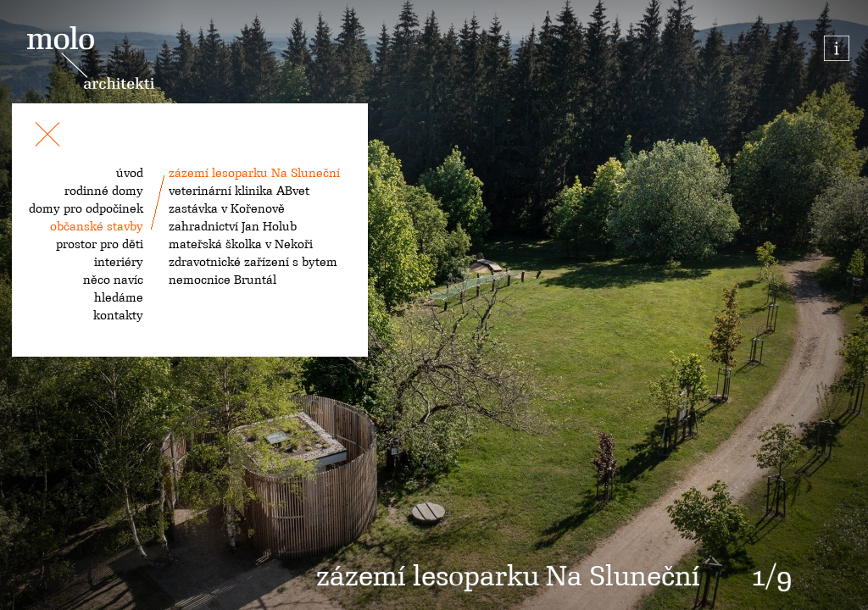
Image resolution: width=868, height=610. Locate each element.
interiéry (119, 262)
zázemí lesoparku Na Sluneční (254, 173)
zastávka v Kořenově (227, 208)
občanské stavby (97, 226)
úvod (130, 173)
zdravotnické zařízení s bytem (253, 262)
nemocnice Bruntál (223, 280)
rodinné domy (104, 191)
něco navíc (113, 280)
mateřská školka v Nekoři (241, 244)
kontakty (118, 315)
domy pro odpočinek (86, 208)
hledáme (119, 297)
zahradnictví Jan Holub (233, 226)
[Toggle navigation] (47, 137)
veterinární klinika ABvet (239, 191)
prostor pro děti (100, 244)
